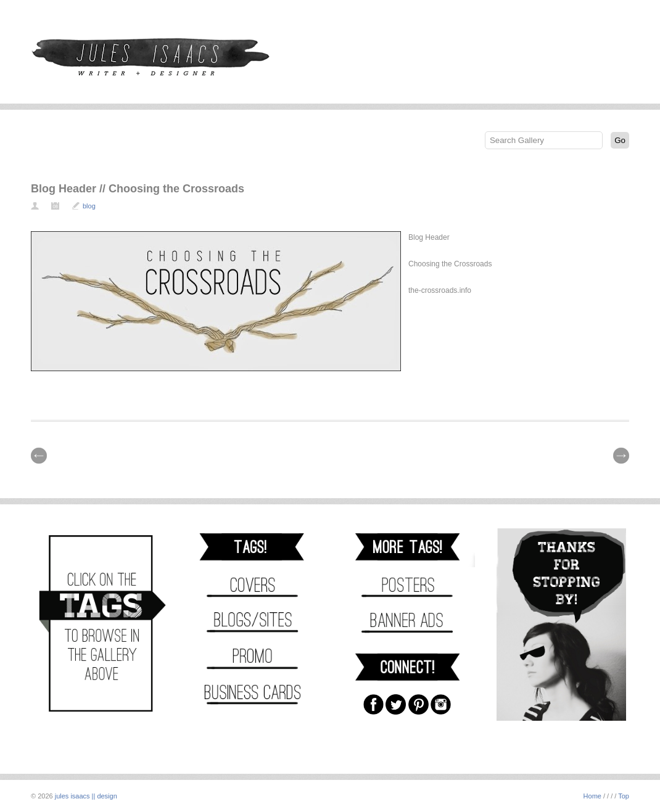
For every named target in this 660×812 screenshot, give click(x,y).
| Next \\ (621, 456)
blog (89, 206)
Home (592, 796)
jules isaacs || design (86, 796)
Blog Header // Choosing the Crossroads (138, 189)
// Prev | (39, 456)
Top (624, 796)
